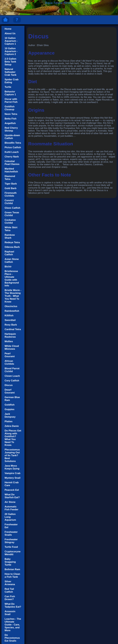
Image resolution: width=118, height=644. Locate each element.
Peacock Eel (12, 490)
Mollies (9, 341)
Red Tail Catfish (9, 590)
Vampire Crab (13, 473)
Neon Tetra (11, 114)
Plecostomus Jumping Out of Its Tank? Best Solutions (12, 455)
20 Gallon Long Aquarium (10, 517)
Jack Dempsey (10, 415)
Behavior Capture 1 (10, 93)
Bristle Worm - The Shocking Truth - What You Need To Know (13, 296)
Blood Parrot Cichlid (12, 370)
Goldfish (10, 405)
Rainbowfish (12, 311)
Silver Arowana (10, 583)
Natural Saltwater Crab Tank (11, 72)
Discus (9, 385)
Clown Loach (12, 376)
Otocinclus (11, 306)
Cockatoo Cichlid (10, 221)
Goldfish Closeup (10, 108)
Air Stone (10, 502)
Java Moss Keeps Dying (12, 467)
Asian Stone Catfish (12, 261)
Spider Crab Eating (12, 81)
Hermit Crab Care (12, 484)
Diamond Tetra (10, 178)
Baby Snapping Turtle (10, 562)
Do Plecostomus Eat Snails (12, 638)
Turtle (8, 87)
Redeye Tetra (12, 242)
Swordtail (10, 320)
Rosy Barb (11, 325)
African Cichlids (9, 362)
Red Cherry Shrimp (11, 129)
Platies (9, 421)
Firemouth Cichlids (11, 194)
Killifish (9, 316)
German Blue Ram (12, 399)
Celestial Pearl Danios (12, 163)
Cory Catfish (12, 381)
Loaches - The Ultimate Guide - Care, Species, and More (13, 625)
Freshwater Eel (11, 526)
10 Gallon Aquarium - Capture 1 (11, 41)
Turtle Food (11, 547)
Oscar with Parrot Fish (11, 101)
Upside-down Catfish (12, 137)
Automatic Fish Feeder (11, 508)
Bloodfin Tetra (13, 143)
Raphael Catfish (9, 253)
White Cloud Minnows (12, 347)
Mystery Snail (13, 478)
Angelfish (10, 123)
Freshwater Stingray (11, 541)
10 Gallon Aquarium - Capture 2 (11, 51)
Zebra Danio (12, 426)
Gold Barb (11, 188)
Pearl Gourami (10, 355)
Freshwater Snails (11, 533)
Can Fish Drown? (10, 598)
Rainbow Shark (10, 236)
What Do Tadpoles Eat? (13, 605)
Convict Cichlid (9, 202)
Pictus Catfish (13, 147)
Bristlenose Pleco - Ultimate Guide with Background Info (12, 278)
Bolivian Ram (12, 569)
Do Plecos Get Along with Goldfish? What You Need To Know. (13, 438)
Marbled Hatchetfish (11, 170)
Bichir (8, 267)
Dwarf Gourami (10, 391)
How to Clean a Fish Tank (12, 575)
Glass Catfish (12, 208)
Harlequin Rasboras (10, 335)
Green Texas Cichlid (12, 214)
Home (8, 29)
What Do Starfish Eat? (12, 496)
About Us (10, 33)
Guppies (9, 409)
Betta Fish (11, 119)
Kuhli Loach (12, 152)
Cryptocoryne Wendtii (13, 553)
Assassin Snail (10, 613)
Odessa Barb (12, 247)
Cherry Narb (12, 157)
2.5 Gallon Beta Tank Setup (10, 62)
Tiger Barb (11, 184)
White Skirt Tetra (11, 229)
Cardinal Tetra (13, 329)
